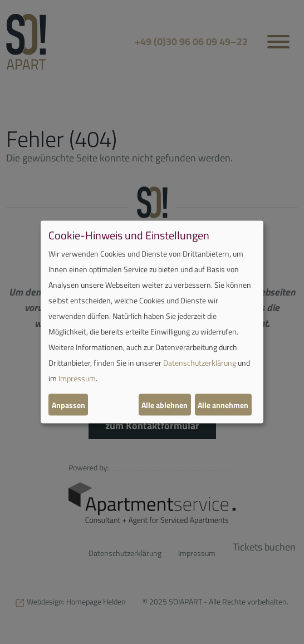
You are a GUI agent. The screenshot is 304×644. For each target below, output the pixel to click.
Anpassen (68, 404)
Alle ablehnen (165, 404)
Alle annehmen (223, 404)
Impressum (77, 378)
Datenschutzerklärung (200, 363)
